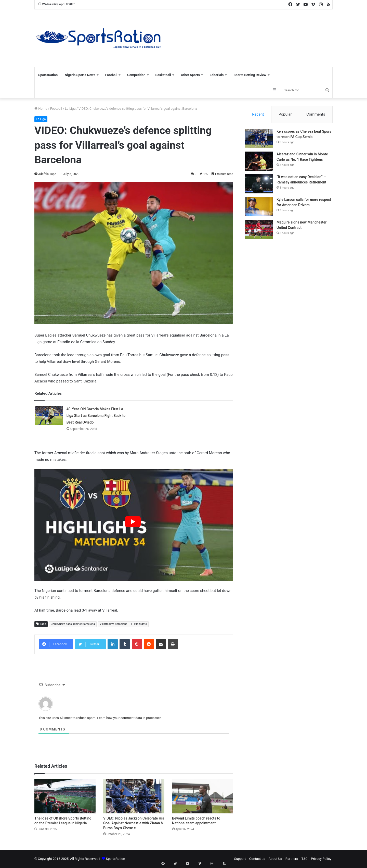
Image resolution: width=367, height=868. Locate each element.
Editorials (217, 75)
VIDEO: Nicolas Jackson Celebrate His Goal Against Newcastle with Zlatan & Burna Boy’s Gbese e (134, 823)
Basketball (163, 75)
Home (41, 109)
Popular (285, 114)
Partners (292, 859)
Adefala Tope (47, 174)
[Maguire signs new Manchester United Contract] (259, 231)
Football (111, 75)
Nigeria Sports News (80, 75)
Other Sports (190, 75)
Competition (136, 75)
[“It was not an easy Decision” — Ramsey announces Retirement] (259, 186)
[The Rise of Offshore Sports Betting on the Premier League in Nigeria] (65, 796)
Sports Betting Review (250, 75)
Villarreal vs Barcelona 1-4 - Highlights (123, 624)
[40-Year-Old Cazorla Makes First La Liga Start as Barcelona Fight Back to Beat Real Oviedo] (49, 415)
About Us (275, 859)
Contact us (257, 859)
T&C (304, 859)
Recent (258, 114)
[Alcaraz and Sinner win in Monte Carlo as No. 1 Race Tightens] (259, 163)
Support (240, 859)
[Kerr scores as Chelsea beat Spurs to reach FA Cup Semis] (259, 140)
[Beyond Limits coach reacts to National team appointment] (203, 796)
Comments (316, 114)
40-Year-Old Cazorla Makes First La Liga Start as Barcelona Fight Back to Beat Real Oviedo (96, 416)
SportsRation (48, 75)
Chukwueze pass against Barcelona (73, 624)
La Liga (70, 109)
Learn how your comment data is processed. (130, 718)
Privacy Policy (321, 859)
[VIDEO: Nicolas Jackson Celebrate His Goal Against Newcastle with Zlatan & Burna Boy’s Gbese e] (134, 796)
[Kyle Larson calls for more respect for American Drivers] (259, 209)
